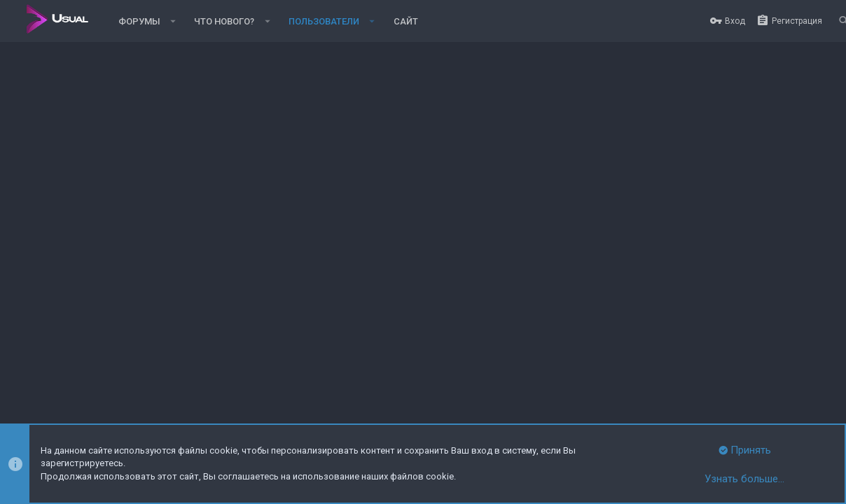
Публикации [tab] (300, 245)
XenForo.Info (104, 409)
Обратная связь (498, 372)
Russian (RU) (78, 372)
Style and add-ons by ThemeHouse (81, 397)
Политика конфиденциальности (688, 372)
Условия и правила (577, 372)
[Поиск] (836, 21)
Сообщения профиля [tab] (73, 245)
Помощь (777, 372)
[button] (173, 21)
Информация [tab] (378, 245)
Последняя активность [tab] (197, 245)
